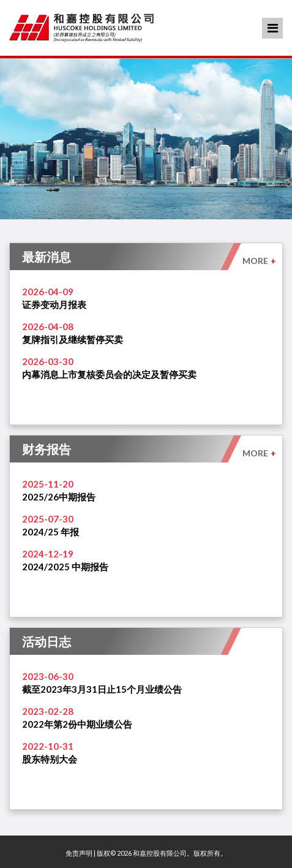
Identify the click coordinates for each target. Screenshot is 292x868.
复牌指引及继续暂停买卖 (73, 339)
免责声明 (79, 853)
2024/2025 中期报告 (65, 567)
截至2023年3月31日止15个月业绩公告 (102, 689)
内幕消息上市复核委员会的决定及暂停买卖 (109, 374)
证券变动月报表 (54, 304)
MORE (259, 261)
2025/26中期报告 (59, 497)
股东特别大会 (50, 759)
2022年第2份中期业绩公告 (77, 724)
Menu (273, 28)
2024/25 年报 (51, 532)
